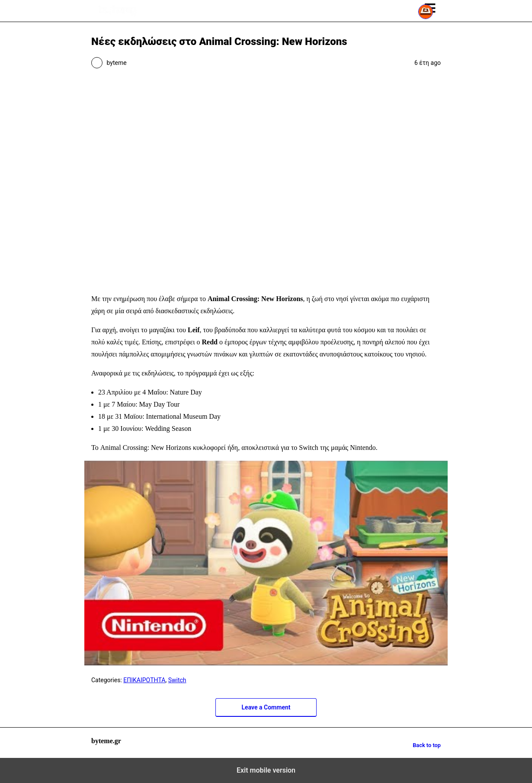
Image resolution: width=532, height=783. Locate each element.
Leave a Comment (266, 707)
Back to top (427, 745)
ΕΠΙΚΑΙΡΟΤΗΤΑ (144, 680)
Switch (177, 680)
